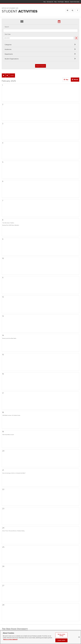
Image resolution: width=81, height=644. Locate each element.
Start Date (8, 34)
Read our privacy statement (10, 642)
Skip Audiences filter (3, 3)
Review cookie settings (61, 637)
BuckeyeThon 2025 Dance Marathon (11, 225)
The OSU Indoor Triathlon (8, 223)
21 (3, 470)
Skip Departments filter (3, 7)
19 (3, 432)
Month (76, 80)
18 (3, 412)
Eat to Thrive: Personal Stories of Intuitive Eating (13, 531)
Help (44, 2)
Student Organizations (12, 59)
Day (67, 80)
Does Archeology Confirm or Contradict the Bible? (14, 473)
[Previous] (4, 75)
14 (3, 335)
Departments (9, 54)
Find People (61, 2)
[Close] (79, 639)
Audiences (8, 49)
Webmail (67, 2)
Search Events (40, 66)
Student (20, 11)
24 (3, 528)
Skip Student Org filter (3, 12)
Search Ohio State (75, 2)
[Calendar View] (76, 38)
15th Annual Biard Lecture (8, 435)
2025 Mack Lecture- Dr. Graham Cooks (11, 415)
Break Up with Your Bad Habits (9, 338)
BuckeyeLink (50, 2)
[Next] (7, 75)
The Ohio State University (5, 2)
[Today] (12, 75)
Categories (8, 45)
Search (7, 27)
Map (55, 2)
